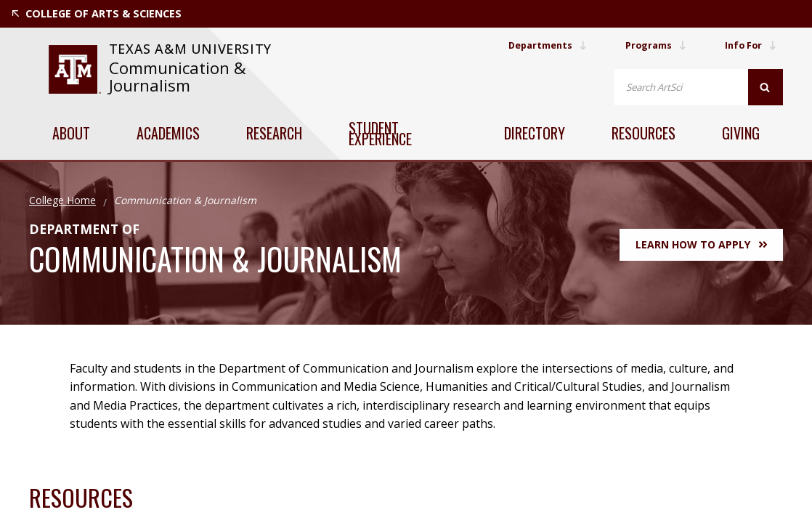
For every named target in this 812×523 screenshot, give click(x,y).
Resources (643, 133)
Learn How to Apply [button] (701, 244)
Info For (748, 45)
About (71, 133)
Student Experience (380, 133)
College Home (62, 200)
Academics (168, 133)
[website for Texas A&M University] (74, 69)
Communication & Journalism (178, 77)
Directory (535, 133)
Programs (648, 45)
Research (274, 133)
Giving (741, 133)
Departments (532, 45)
